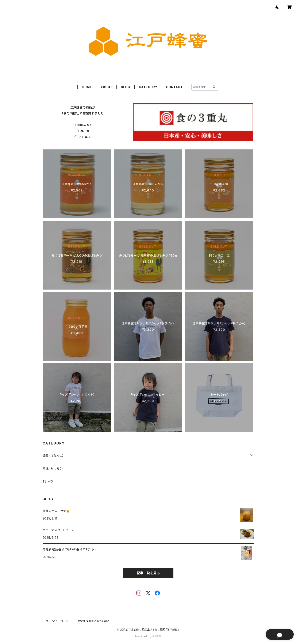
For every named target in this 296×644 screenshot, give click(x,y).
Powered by (148, 636)
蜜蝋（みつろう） (53, 468)
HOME (87, 87)
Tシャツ (48, 481)
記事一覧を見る (148, 573)
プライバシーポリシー (58, 621)
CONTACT (174, 87)
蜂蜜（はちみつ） (53, 456)
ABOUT (106, 87)
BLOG (125, 87)
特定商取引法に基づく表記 (93, 621)
